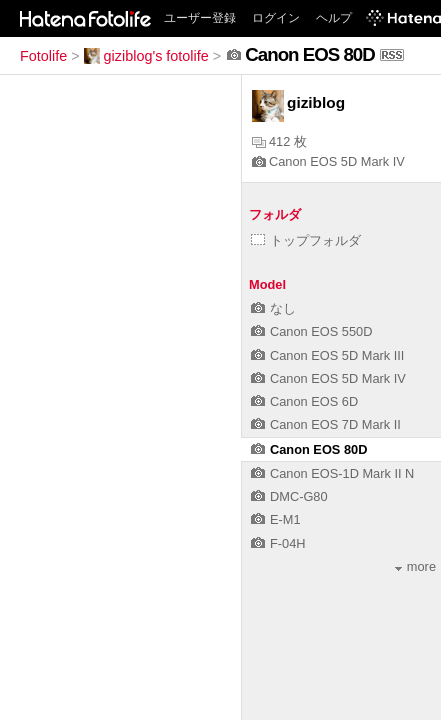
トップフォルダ (306, 240)
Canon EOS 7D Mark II (326, 424)
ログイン (276, 18)
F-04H (278, 543)
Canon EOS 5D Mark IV (328, 161)
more (415, 566)
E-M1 (276, 519)
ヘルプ (334, 18)
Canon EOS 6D (304, 401)
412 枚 (279, 141)
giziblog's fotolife (146, 56)
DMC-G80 (289, 496)
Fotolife (43, 56)
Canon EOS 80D (309, 449)
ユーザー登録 (200, 18)
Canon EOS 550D (311, 331)
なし (273, 308)
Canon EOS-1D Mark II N (332, 473)
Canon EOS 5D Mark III (327, 355)
